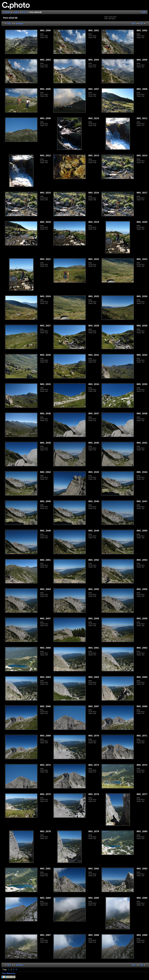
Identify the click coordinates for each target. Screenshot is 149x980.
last (142, 24)
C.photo (7, 12)
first (9, 24)
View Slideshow (9, 973)
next (133, 24)
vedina (16, 12)
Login (143, 12)
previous (20, 24)
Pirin (24, 12)
